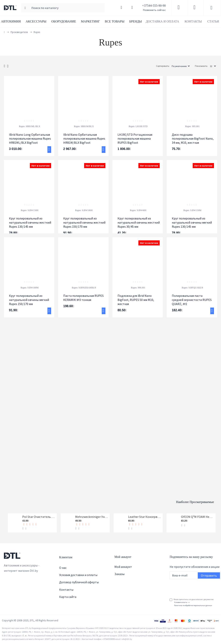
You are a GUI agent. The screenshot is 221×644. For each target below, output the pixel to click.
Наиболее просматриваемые (176, 499)
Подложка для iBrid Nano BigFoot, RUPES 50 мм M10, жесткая (136, 300)
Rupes (22, 126)
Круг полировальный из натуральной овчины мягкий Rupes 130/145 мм (192, 222)
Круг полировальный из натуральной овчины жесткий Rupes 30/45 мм (139, 222)
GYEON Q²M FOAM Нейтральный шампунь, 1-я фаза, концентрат (198, 516)
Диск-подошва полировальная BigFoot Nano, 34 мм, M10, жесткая (193, 139)
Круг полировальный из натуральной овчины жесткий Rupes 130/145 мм (30, 222)
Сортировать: (150, 66)
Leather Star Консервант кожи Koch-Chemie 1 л (145, 516)
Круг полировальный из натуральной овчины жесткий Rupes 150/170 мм (84, 222)
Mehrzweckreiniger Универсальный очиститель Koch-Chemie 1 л (92, 516)
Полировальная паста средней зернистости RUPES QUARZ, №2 (192, 300)
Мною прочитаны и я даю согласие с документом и (192, 603)
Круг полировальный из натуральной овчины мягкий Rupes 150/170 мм (29, 300)
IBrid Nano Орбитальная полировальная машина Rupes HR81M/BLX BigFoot (84, 139)
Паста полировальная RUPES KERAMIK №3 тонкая (83, 298)
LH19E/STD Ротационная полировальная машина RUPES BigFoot (135, 139)
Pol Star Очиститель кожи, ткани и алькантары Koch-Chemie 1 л (39, 516)
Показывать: (201, 66)
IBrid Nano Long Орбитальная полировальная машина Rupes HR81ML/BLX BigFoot (30, 139)
